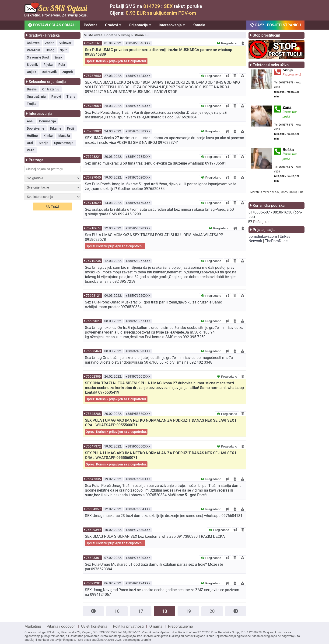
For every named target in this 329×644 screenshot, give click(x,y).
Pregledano (227, 43)
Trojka (32, 104)
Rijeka (48, 65)
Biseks (32, 89)
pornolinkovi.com (263, 236)
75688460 (93, 351)
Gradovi (113, 25)
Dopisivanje (36, 128)
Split (63, 50)
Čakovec (33, 43)
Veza (31, 150)
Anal (30, 121)
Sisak (58, 57)
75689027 (93, 321)
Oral (30, 143)
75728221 (93, 157)
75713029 (93, 203)
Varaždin (33, 50)
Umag (50, 50)
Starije (44, 143)
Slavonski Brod (38, 57)
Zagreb (68, 72)
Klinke (48, 136)
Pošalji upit (262, 222)
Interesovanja (172, 25)
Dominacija (48, 121)
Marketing (33, 626)
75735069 (93, 106)
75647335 (93, 479)
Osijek (31, 72)
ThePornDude (276, 241)
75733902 (93, 131)
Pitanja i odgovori (61, 626)
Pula (62, 65)
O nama (156, 626)
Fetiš (71, 128)
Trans (71, 96)
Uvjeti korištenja (94, 626)
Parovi (56, 96)
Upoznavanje (64, 143)
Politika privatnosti (128, 626)
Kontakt (199, 25)
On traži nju (51, 89)
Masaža (64, 136)
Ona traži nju (36, 96)
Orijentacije (140, 25)
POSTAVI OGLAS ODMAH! (52, 25)
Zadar (49, 43)
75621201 (93, 583)
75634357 (93, 509)
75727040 (93, 177)
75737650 (93, 76)
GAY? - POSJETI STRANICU (275, 25)
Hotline (32, 136)
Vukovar (65, 43)
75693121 (93, 296)
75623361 (93, 558)
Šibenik (32, 65)
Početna (91, 25)
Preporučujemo (180, 626)
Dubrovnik (49, 72)
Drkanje (56, 128)
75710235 (93, 261)
